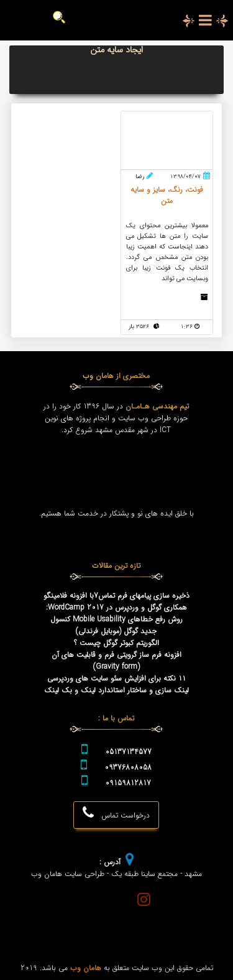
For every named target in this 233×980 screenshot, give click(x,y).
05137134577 (128, 752)
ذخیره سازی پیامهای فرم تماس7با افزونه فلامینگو (116, 596)
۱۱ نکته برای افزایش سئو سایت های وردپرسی (116, 678)
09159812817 (128, 783)
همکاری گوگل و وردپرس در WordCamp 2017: (116, 607)
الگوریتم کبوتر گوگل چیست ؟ (116, 643)
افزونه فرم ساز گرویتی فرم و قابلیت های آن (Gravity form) (116, 661)
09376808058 (128, 767)
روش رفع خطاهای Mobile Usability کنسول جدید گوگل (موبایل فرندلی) (116, 625)
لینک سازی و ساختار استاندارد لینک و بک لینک (116, 690)
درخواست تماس (116, 813)
